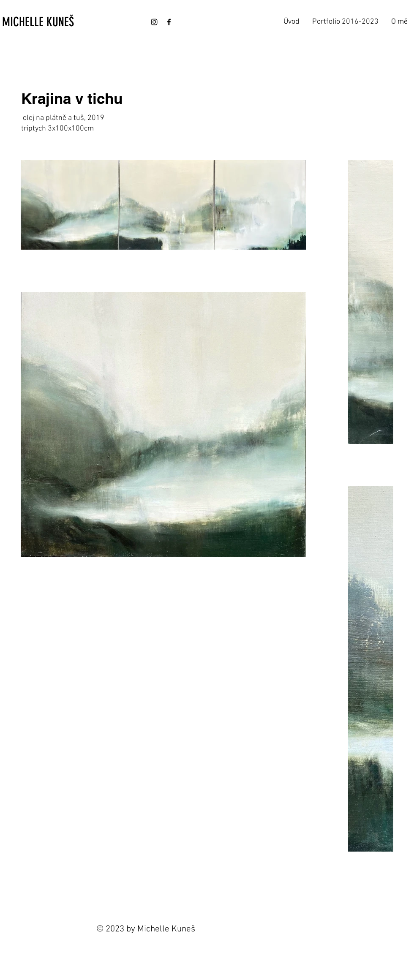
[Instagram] (154, 22)
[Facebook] (169, 22)
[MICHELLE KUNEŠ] (47, 22)
